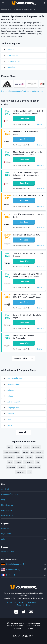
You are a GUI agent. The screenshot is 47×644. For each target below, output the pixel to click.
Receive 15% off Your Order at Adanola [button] (26, 133)
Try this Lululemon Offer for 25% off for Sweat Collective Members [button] (28, 112)
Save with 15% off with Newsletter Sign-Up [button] (27, 316)
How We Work (7, 516)
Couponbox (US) (23, 570)
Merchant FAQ (7, 510)
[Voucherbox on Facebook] (16, 613)
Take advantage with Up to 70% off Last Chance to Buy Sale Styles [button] (28, 275)
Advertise (5, 528)
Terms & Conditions (23, 605)
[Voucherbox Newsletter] (31, 613)
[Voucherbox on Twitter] (24, 613)
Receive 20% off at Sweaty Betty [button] (27, 235)
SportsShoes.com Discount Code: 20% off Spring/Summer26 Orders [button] (27, 296)
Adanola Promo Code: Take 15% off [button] (28, 196)
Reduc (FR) (23, 575)
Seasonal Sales (8, 552)
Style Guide (6, 534)
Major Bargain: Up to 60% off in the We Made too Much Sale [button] (28, 153)
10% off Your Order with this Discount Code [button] (29, 216)
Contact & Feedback (10, 494)
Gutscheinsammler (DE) (23, 564)
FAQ (3, 500)
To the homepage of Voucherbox (24, 3)
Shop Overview (7, 505)
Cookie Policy (31, 603)
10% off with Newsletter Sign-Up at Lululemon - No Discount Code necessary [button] (28, 175)
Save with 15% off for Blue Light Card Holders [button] (29, 255)
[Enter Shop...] (44, 3)
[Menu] (3, 3)
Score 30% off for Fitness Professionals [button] (24, 337)
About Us (5, 489)
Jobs (23, 539)
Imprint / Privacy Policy (15, 603)
